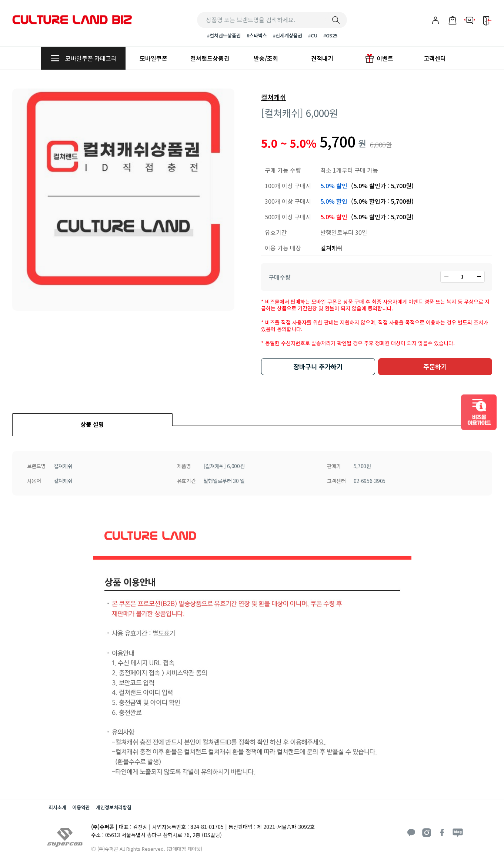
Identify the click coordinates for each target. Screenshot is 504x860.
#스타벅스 (257, 35)
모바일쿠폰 (153, 58)
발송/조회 (266, 58)
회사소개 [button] (57, 807)
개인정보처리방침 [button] (114, 807)
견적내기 (322, 58)
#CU (313, 35)
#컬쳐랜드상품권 (224, 35)
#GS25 (330, 35)
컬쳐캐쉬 (274, 97)
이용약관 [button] (81, 807)
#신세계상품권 (288, 35)
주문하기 (435, 366)
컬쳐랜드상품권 (210, 58)
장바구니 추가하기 (318, 366)
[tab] (92, 419)
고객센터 (435, 58)
